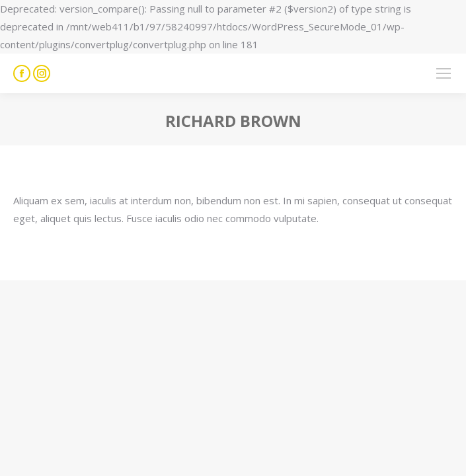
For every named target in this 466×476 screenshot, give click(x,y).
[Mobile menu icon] (444, 73)
